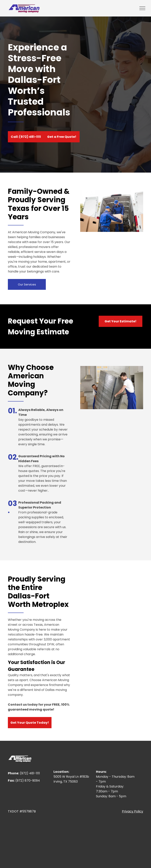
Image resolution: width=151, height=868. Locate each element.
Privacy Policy (133, 811)
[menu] (142, 8)
